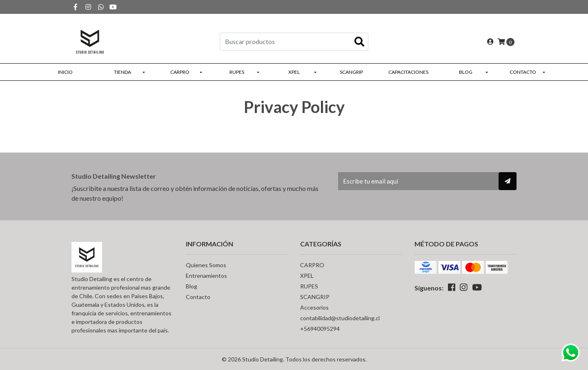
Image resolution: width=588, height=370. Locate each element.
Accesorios (314, 307)
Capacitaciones (408, 72)
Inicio (65, 72)
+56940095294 (320, 329)
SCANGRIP (351, 72)
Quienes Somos (206, 265)
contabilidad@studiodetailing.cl (340, 318)
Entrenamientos (206, 276)
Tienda (122, 72)
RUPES (237, 72)
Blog (466, 72)
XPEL (294, 72)
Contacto (523, 72)
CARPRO (180, 72)
